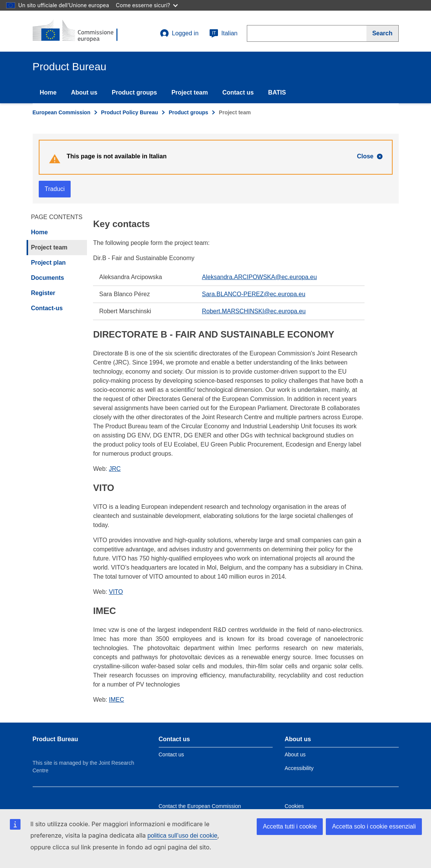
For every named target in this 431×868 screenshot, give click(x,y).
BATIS (277, 92)
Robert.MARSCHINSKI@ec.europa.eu (254, 311)
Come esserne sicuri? (147, 5)
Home (48, 92)
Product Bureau (55, 739)
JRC (115, 469)
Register (43, 293)
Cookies (294, 806)
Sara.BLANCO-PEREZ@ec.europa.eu (254, 294)
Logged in (179, 33)
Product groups (134, 92)
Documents (48, 278)
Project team (189, 92)
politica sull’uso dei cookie (182, 836)
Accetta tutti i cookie (290, 826)
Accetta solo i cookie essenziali (374, 826)
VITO (116, 592)
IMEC (117, 700)
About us (84, 92)
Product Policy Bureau (129, 112)
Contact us (238, 92)
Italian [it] (223, 33)
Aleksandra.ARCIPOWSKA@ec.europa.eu (260, 277)
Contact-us (47, 308)
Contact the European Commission (200, 806)
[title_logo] (79, 31)
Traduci (55, 189)
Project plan (49, 263)
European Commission (62, 112)
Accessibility (299, 768)
